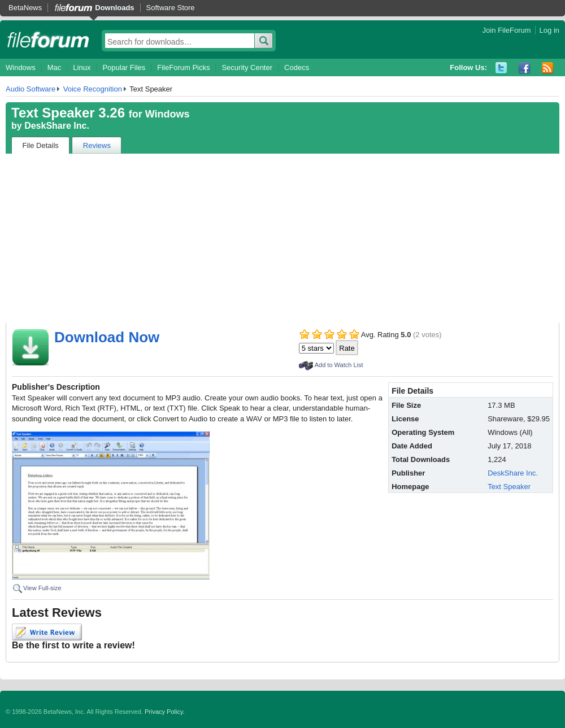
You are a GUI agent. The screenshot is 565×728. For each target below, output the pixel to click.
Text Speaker (509, 487)
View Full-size (42, 588)
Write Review (47, 632)
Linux (82, 67)
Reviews (97, 145)
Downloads (114, 8)
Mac (55, 67)
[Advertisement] (282, 238)
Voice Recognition (93, 89)
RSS (548, 68)
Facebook (525, 68)
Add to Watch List (339, 365)
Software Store (171, 8)
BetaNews (25, 8)
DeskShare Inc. (57, 126)
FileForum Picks (183, 67)
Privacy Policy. (165, 712)
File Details (41, 145)
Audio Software (31, 89)
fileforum (48, 40)
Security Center (247, 67)
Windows (21, 67)
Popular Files (124, 67)
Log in (549, 30)
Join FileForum (507, 30)
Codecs (297, 67)
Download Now (107, 337)
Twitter (501, 68)
